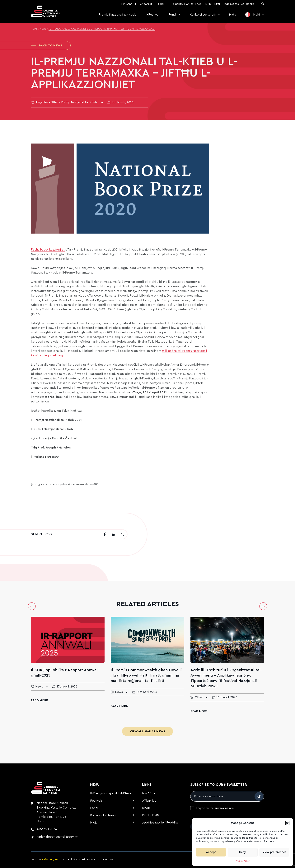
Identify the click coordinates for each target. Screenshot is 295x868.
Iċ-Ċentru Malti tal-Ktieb (187, 4)
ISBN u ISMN (213, 4)
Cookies (108, 860)
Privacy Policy (243, 861)
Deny (243, 852)
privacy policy (224, 809)
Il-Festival (152, 15)
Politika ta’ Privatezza (81, 860)
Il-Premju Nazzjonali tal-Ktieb (110, 794)
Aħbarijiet (146, 4)
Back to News (47, 46)
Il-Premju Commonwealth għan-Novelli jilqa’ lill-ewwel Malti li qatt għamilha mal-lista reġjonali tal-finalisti (146, 676)
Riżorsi (160, 4)
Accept (211, 852)
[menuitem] (255, 15)
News (43, 29)
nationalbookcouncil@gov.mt (58, 837)
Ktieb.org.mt (51, 860)
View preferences (274, 852)
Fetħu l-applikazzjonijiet (48, 250)
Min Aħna (127, 4)
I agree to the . (215, 809)
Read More (39, 701)
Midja (233, 15)
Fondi (172, 15)
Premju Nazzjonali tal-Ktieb (117, 15)
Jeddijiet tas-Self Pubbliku (239, 4)
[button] (287, 823)
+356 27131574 (47, 829)
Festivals (96, 801)
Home (34, 29)
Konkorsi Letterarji (203, 15)
